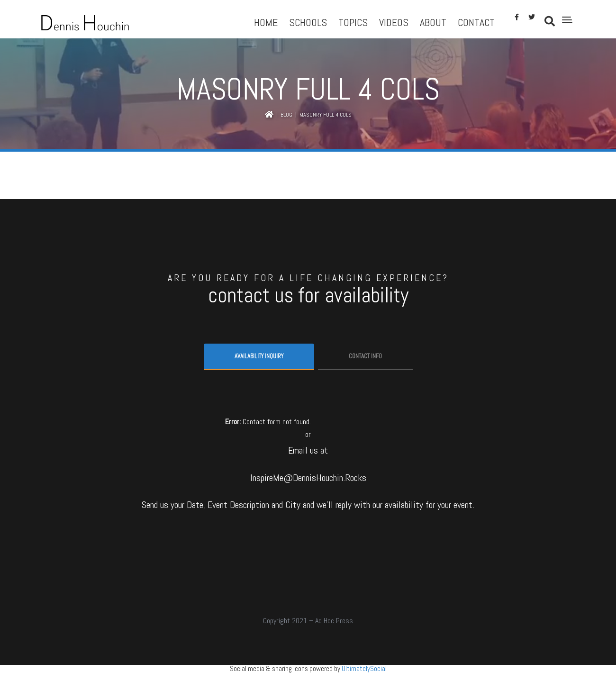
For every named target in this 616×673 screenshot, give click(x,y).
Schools (308, 22)
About (433, 22)
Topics (353, 22)
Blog (286, 115)
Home (266, 22)
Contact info (365, 356)
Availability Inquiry (259, 356)
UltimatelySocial (364, 668)
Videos (394, 22)
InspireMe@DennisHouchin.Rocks (308, 478)
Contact (476, 22)
